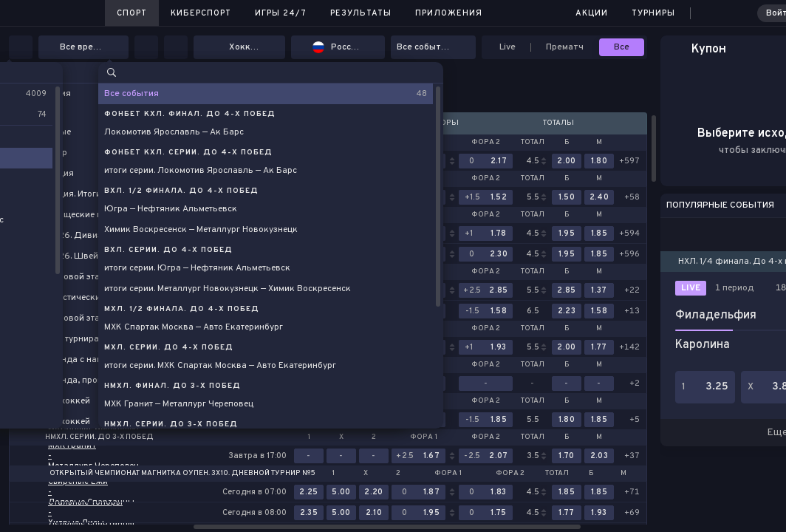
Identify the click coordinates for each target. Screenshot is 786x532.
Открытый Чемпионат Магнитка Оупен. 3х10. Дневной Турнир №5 (182, 474)
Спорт (132, 13)
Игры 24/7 (281, 13)
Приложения (449, 13)
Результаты (361, 13)
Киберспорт (201, 13)
